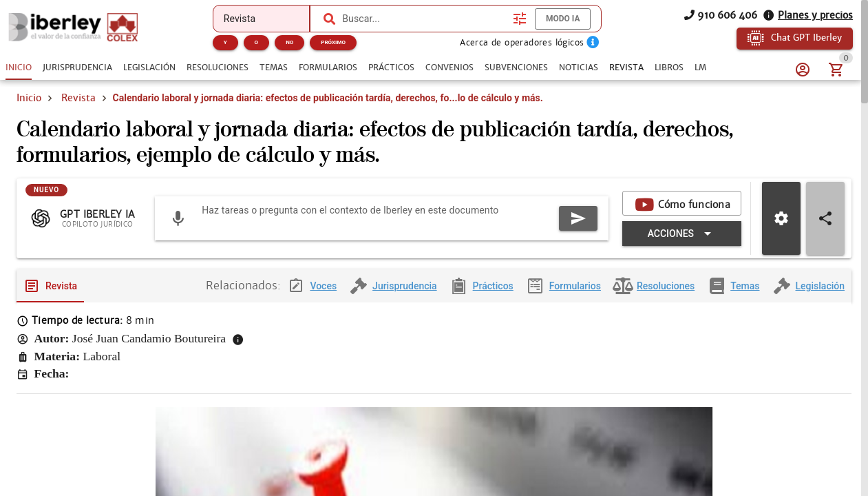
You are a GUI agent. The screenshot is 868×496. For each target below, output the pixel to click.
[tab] (19, 68)
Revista (78, 116)
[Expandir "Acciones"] (454, 265)
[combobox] (424, 19)
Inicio (29, 116)
